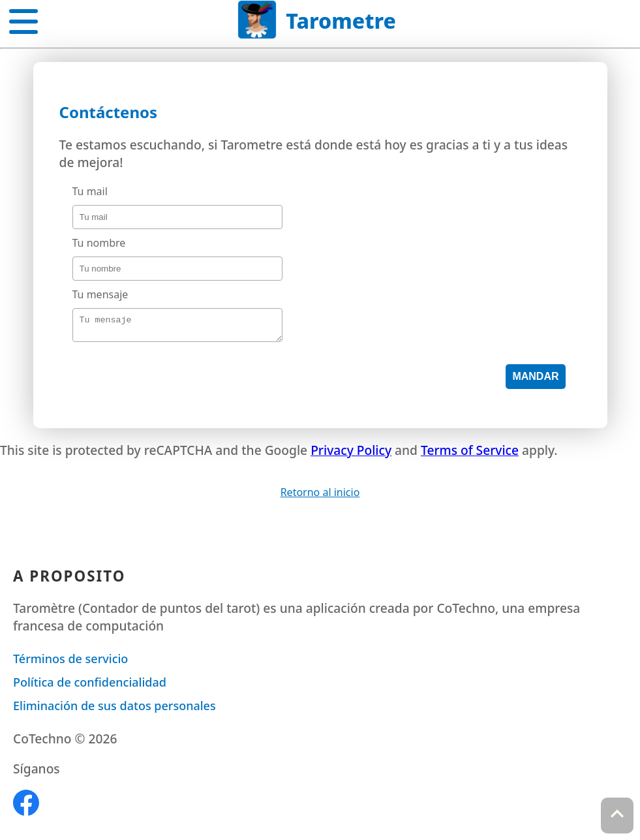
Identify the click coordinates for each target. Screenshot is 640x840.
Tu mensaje (100, 294)
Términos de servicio (70, 662)
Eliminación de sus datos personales (114, 709)
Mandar (535, 380)
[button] (23, 19)
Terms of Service (470, 454)
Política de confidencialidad (90, 686)
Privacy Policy (351, 454)
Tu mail (90, 191)
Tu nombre (99, 243)
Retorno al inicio (320, 496)
